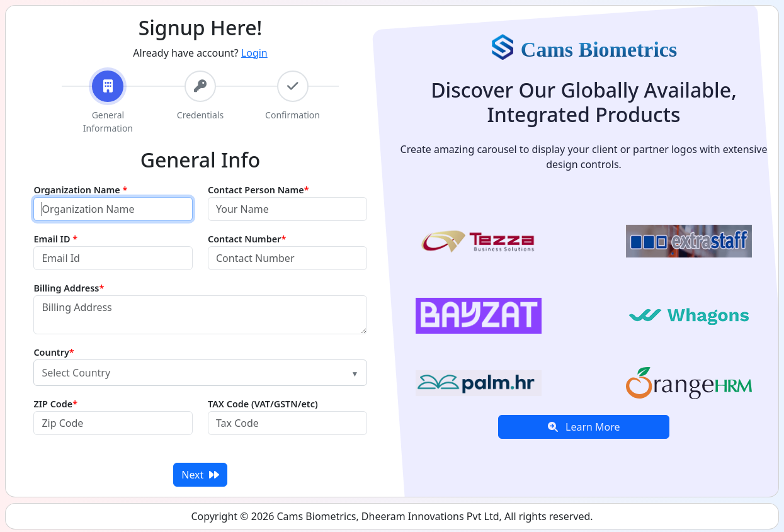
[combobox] (200, 373)
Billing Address (69, 288)
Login (254, 53)
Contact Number (247, 239)
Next (200, 475)
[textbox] (192, 373)
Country (54, 352)
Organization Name (80, 190)
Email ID (55, 239)
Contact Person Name (258, 190)
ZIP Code (55, 404)
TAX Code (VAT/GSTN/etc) (263, 404)
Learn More (584, 427)
